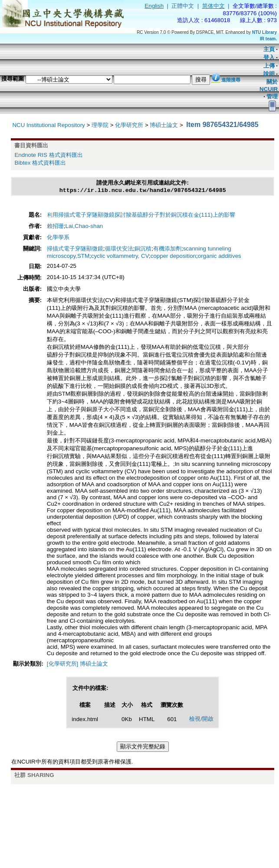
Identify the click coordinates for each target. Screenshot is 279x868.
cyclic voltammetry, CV (120, 257)
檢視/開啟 (201, 720)
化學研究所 (129, 125)
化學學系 (58, 238)
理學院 (100, 125)
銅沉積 (143, 249)
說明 (269, 74)
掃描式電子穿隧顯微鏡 (75, 249)
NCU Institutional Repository (48, 125)
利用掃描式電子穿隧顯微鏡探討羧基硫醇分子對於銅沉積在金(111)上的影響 (141, 216)
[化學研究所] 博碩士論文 (77, 665)
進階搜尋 (231, 80)
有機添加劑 (167, 249)
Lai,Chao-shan (84, 227)
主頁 (269, 49)
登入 (269, 57)
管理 (272, 96)
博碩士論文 (164, 125)
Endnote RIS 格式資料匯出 (48, 155)
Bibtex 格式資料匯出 (40, 163)
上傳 (269, 66)
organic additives (220, 257)
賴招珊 (55, 227)
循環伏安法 (119, 249)
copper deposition (173, 257)
